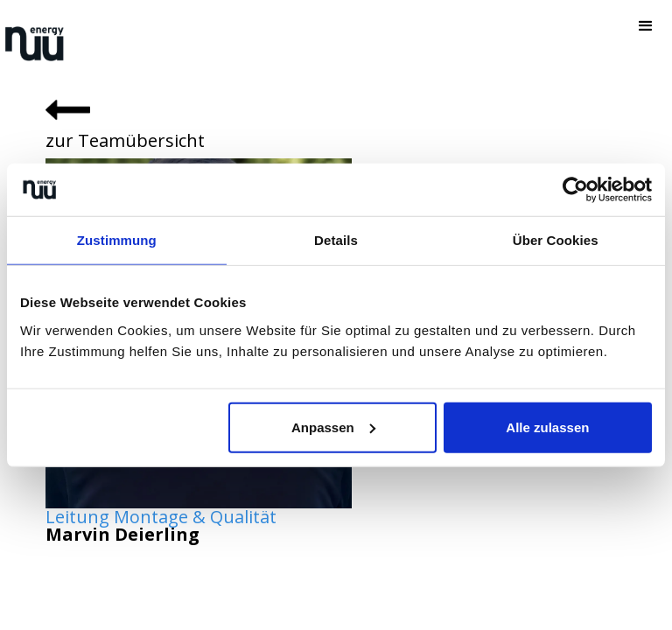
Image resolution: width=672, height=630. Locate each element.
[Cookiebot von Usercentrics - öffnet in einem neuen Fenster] (575, 190)
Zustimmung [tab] (117, 240)
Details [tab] (336, 240)
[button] (646, 26)
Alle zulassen (547, 427)
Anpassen (333, 427)
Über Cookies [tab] (556, 240)
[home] (35, 44)
